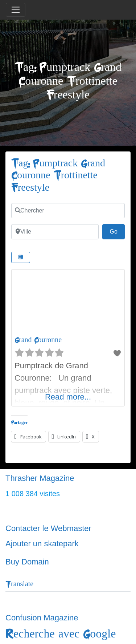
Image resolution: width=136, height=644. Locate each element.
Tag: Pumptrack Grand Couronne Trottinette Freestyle (58, 175)
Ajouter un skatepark (42, 544)
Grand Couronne (38, 340)
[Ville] (55, 232)
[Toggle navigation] (16, 10)
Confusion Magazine (42, 618)
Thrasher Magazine (40, 478)
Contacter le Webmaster (48, 528)
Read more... (68, 397)
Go (117, 231)
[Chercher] (68, 211)
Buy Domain (27, 562)
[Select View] (21, 257)
